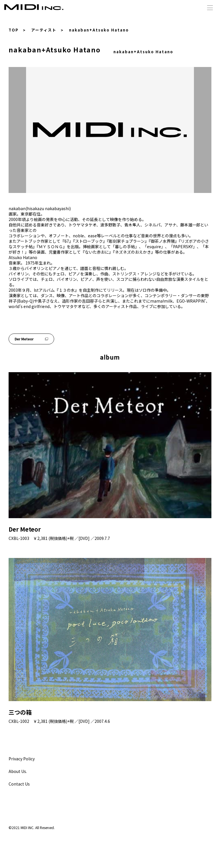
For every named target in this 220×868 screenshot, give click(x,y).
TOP (14, 30)
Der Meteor (31, 339)
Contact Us (19, 784)
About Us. (18, 771)
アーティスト (44, 30)
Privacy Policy (22, 759)
